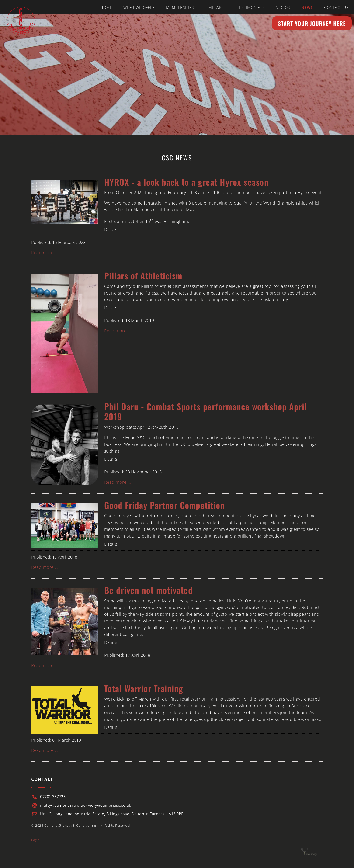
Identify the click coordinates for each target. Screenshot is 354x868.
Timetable (216, 7)
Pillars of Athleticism (143, 276)
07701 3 (47, 797)
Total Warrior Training (144, 688)
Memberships (180, 7)
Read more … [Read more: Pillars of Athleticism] (118, 331)
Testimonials (251, 7)
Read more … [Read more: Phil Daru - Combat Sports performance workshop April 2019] (118, 482)
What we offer (139, 7)
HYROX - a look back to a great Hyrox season (187, 182)
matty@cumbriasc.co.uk (62, 805)
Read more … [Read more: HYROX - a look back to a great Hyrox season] (45, 253)
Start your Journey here (312, 23)
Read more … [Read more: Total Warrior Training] (45, 750)
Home (106, 7)
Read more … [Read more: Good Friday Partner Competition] (45, 567)
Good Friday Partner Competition (165, 505)
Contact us (336, 7)
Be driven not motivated (149, 590)
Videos (283, 7)
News (307, 7)
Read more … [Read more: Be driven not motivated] (45, 665)
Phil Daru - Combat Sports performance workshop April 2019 (206, 411)
